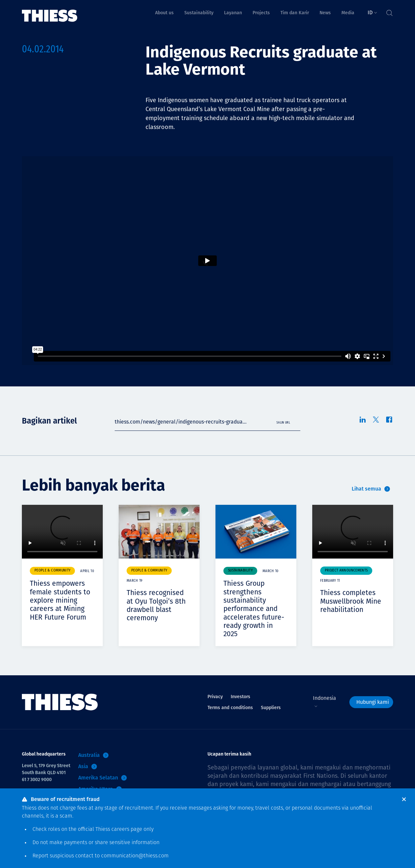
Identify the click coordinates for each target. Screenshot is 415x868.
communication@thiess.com (135, 856)
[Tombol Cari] (389, 11)
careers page (127, 830)
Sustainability (240, 571)
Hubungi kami (373, 702)
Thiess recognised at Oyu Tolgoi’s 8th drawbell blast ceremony (157, 605)
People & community (52, 571)
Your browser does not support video (62, 532)
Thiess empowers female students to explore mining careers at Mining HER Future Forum (61, 600)
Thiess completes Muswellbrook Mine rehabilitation (352, 601)
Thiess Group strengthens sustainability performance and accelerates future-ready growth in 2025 (255, 608)
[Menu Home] (50, 11)
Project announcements (346, 571)
